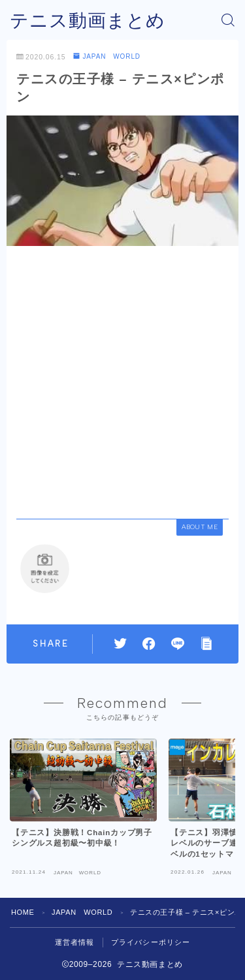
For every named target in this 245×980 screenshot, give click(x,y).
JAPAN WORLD (107, 56)
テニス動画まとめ (88, 21)
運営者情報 (75, 942)
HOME (23, 912)
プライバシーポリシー (151, 942)
